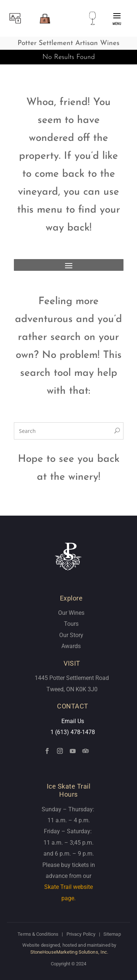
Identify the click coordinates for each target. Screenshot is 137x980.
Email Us (73, 721)
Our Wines (71, 613)
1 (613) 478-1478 (73, 732)
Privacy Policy (81, 934)
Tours (71, 624)
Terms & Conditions (38, 934)
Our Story (71, 635)
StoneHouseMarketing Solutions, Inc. (69, 952)
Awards (71, 646)
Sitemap (112, 934)
